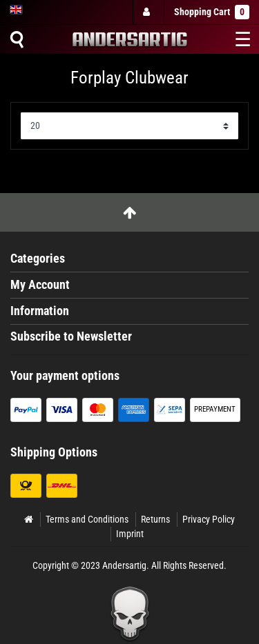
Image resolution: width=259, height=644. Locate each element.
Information (40, 311)
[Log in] (148, 12)
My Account (40, 285)
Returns (155, 519)
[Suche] (17, 39)
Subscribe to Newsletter (71, 336)
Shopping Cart (212, 12)
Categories (38, 259)
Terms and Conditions (87, 519)
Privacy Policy (209, 519)
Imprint (130, 534)
